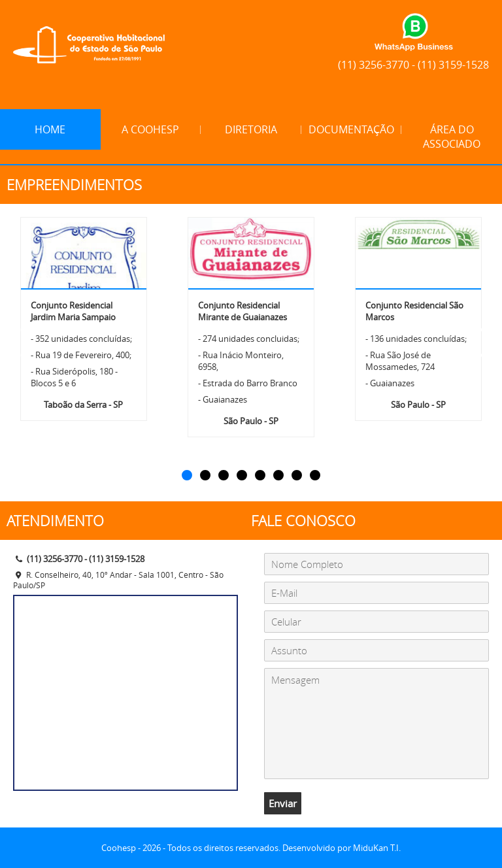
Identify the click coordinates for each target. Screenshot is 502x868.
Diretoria (251, 129)
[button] (187, 475)
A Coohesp (150, 129)
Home (50, 129)
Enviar (283, 803)
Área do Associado (452, 137)
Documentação (351, 129)
